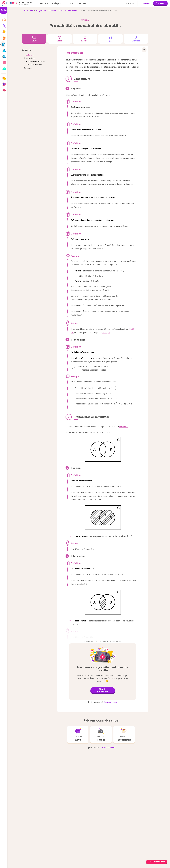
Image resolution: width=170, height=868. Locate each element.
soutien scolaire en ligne (54, 814)
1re (38, 774)
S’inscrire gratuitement (103, 690)
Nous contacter (55, 834)
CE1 (12, 774)
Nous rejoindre (16, 837)
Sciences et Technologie (138, 773)
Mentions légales (81, 861)
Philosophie (98, 791)
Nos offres (130, 4)
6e (24, 770)
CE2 (12, 778)
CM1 (12, 782)
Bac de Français (43, 782)
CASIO (132, 329)
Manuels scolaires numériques (138, 848)
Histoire (65, 791)
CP (11, 770)
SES (129, 783)
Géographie (67, 788)
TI (72, 333)
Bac (38, 786)
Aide (50, 837)
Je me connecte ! (109, 748)
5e (24, 774)
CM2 (12, 786)
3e (24, 782)
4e (24, 778)
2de (38, 770)
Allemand (66, 765)
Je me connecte (110, 702)
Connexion (145, 4)
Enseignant (82, 3)
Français (65, 784)
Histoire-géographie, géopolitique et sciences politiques (104, 768)
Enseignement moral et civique (75, 773)
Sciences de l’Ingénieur (137, 769)
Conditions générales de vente (103, 861)
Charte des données (127, 861)
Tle (38, 778)
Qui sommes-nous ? (18, 834)
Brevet (26, 786)
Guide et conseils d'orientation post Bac (104, 837)
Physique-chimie (135, 765)
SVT (129, 787)
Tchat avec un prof (157, 862)
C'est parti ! (160, 3)
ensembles (124, 427)
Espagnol (65, 780)
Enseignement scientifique (73, 776)
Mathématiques (100, 781)
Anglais (65, 769)
